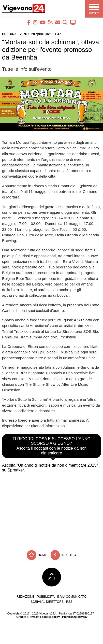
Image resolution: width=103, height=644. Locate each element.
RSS (69, 602)
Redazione (25, 597)
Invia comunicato (72, 597)
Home (37, 555)
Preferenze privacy (75, 617)
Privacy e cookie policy (44, 617)
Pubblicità (46, 597)
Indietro (63, 555)
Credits (21, 617)
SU (51, 577)
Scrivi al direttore (47, 602)
